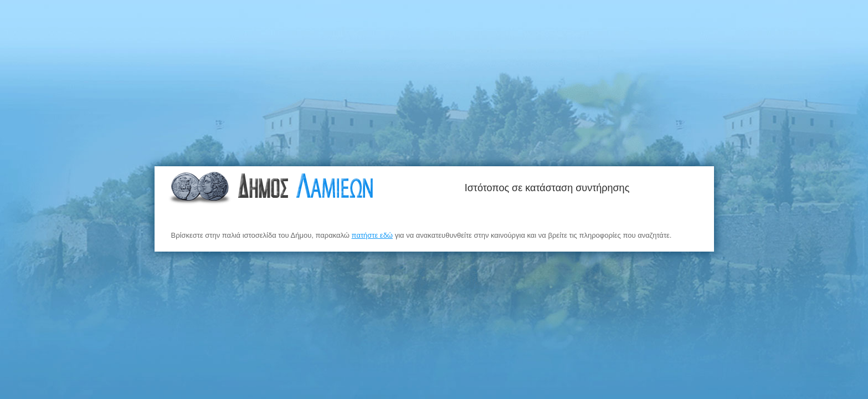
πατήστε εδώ (372, 235)
